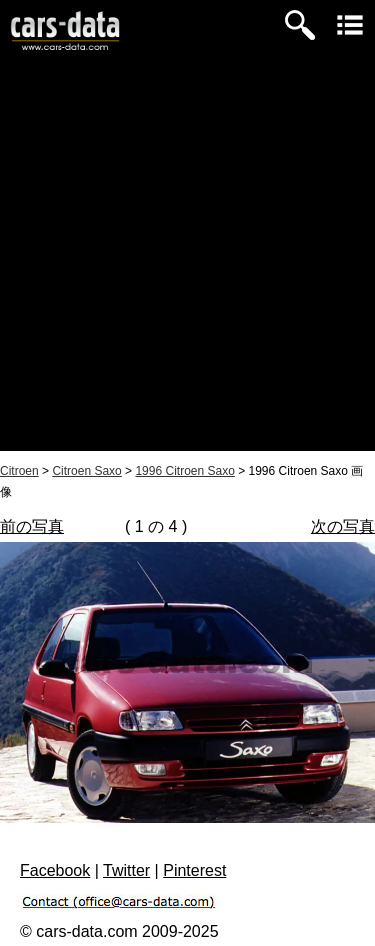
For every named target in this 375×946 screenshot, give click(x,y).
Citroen (19, 471)
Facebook (55, 870)
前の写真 (32, 526)
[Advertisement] (187, 263)
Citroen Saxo (86, 471)
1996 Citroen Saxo (184, 471)
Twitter (126, 870)
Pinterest (194, 870)
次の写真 (343, 526)
